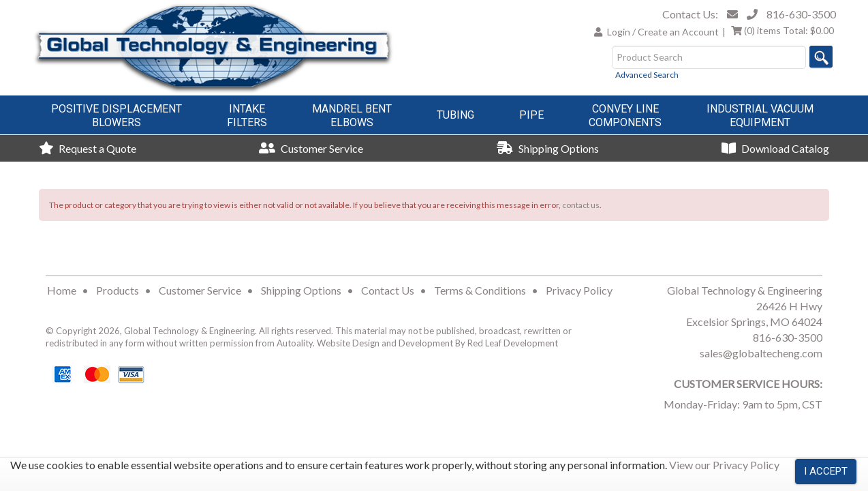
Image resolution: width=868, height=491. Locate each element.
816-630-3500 (801, 14)
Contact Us (388, 290)
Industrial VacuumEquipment (760, 116)
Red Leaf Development (513, 343)
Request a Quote (88, 148)
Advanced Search (647, 75)
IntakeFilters (247, 116)
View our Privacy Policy (724, 465)
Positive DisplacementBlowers (117, 116)
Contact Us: (690, 14)
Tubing (455, 115)
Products (118, 290)
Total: (782, 30)
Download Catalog (775, 148)
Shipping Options (548, 148)
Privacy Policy (579, 290)
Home (62, 290)
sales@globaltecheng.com (761, 353)
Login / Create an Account (663, 32)
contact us (581, 205)
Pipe (531, 115)
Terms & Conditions (480, 290)
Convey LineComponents (625, 116)
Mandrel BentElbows (352, 116)
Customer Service (311, 148)
